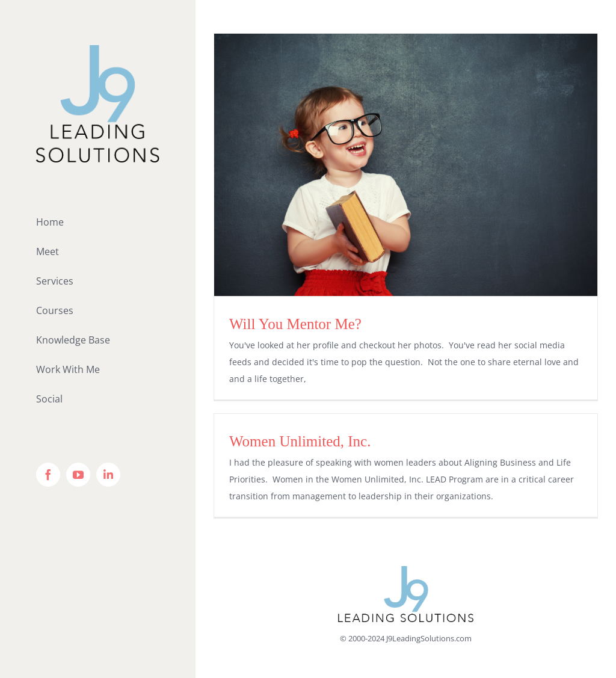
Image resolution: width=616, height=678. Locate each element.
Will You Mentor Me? (295, 324)
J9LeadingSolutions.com (429, 638)
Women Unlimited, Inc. (300, 441)
